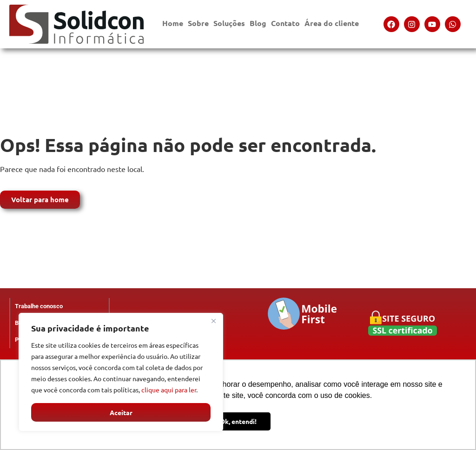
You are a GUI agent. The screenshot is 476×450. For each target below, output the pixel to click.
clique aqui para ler (169, 390)
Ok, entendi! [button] (238, 421)
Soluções (229, 25)
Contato (285, 25)
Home (173, 23)
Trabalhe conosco (39, 306)
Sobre (198, 25)
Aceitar (121, 412)
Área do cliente (332, 25)
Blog (258, 23)
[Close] (213, 321)
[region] (121, 372)
